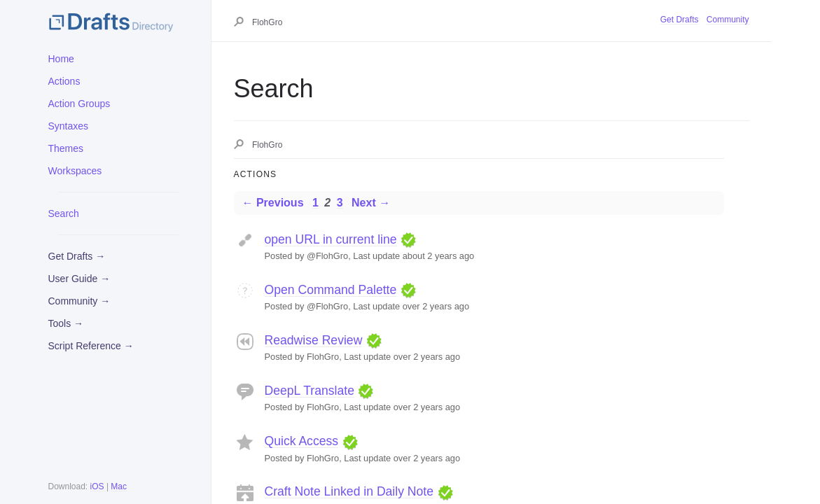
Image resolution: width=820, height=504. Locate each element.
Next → (371, 203)
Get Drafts (680, 20)
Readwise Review (314, 340)
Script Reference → (91, 346)
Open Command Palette (331, 290)
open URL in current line (331, 239)
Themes (66, 148)
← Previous (273, 203)
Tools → (66, 323)
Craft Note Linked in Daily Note (349, 491)
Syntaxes (69, 126)
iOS (97, 486)
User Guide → (79, 279)
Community (728, 20)
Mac (119, 486)
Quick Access (302, 441)
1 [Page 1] (315, 203)
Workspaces (75, 171)
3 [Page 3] (340, 203)
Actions (64, 81)
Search (64, 213)
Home (61, 59)
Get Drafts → (77, 256)
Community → (79, 301)
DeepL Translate (310, 391)
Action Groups (79, 104)
